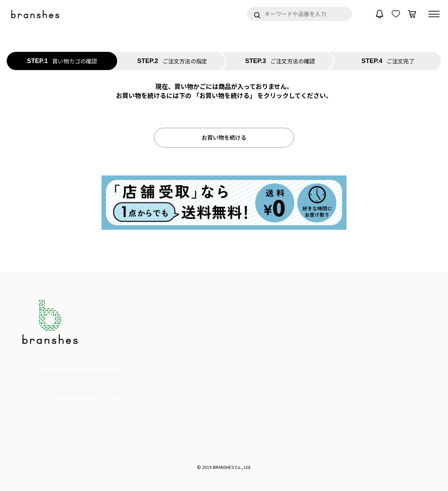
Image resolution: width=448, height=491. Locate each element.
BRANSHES (223, 467)
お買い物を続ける (224, 137)
